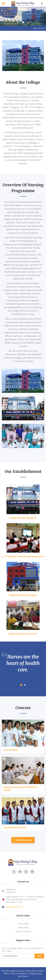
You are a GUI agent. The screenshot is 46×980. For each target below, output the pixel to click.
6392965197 (11, 892)
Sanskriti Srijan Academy (23, 595)
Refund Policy (23, 928)
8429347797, (11, 890)
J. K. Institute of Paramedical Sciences (23, 557)
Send (39, 956)
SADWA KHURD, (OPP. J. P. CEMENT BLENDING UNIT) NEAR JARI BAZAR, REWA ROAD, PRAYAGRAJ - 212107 (25, 899)
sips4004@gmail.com (14, 907)
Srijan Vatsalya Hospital (23, 518)
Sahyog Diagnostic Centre (23, 634)
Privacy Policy (23, 924)
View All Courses (23, 840)
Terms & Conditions (23, 931)
